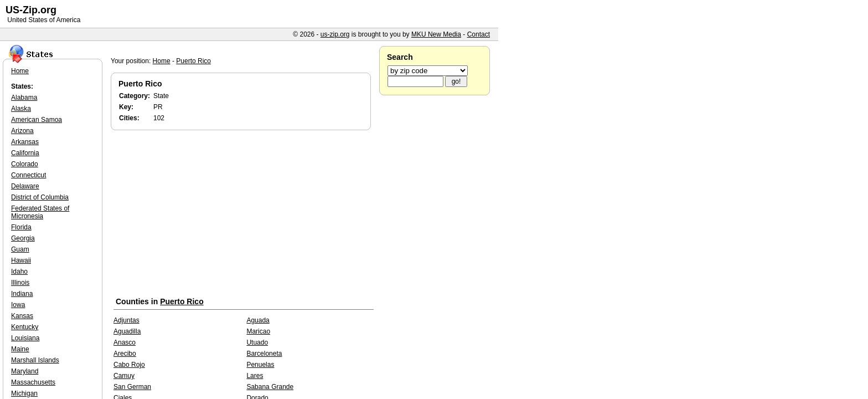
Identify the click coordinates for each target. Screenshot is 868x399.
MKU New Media (436, 34)
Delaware (25, 186)
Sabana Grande (270, 387)
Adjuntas (126, 320)
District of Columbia (40, 197)
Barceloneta (264, 354)
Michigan (24, 393)
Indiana (22, 294)
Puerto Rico (193, 61)
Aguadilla (127, 331)
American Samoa (37, 120)
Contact (479, 34)
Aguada (258, 320)
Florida (21, 227)
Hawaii (21, 260)
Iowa (18, 305)
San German (132, 387)
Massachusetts (33, 382)
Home (162, 61)
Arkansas (25, 142)
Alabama (24, 98)
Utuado (257, 342)
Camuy (124, 376)
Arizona (22, 131)
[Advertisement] (244, 216)
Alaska (21, 109)
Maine (20, 349)
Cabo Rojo (129, 365)
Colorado (25, 164)
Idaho (19, 272)
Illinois (20, 283)
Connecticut (29, 175)
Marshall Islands (35, 360)
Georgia (23, 238)
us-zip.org (335, 34)
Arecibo (125, 354)
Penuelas (260, 365)
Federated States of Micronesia (40, 212)
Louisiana (25, 338)
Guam (20, 249)
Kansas (22, 316)
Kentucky (25, 327)
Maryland (25, 371)
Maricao (258, 331)
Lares (255, 376)
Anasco (125, 342)
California (25, 153)
